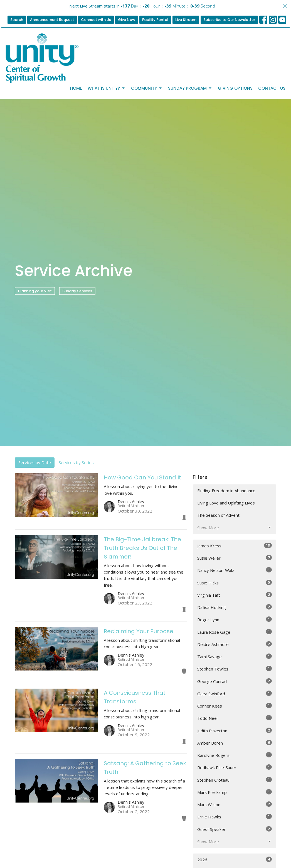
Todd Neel (235, 718)
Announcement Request (52, 20)
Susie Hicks (235, 583)
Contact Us (272, 88)
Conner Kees (235, 706)
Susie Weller (235, 558)
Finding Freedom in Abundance (226, 491)
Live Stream (186, 20)
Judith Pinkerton (235, 731)
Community (147, 88)
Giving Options (235, 88)
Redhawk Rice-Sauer (235, 767)
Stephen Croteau (235, 780)
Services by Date (35, 462)
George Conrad (235, 681)
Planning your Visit (35, 291)
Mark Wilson (235, 804)
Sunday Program (190, 88)
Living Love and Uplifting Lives (226, 503)
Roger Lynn (235, 619)
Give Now (127, 20)
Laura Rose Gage (235, 632)
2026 (235, 860)
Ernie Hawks (235, 817)
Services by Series (76, 462)
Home (76, 88)
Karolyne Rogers (235, 755)
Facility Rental (155, 20)
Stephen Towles (235, 669)
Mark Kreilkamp (235, 792)
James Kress (235, 546)
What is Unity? (107, 88)
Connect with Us (96, 20)
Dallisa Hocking (235, 607)
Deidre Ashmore (235, 644)
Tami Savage (235, 656)
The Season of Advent (218, 515)
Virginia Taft (235, 595)
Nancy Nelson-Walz (235, 570)
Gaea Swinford (235, 693)
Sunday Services (77, 291)
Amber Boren (235, 743)
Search (17, 20)
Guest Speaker (235, 829)
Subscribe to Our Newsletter (229, 20)
